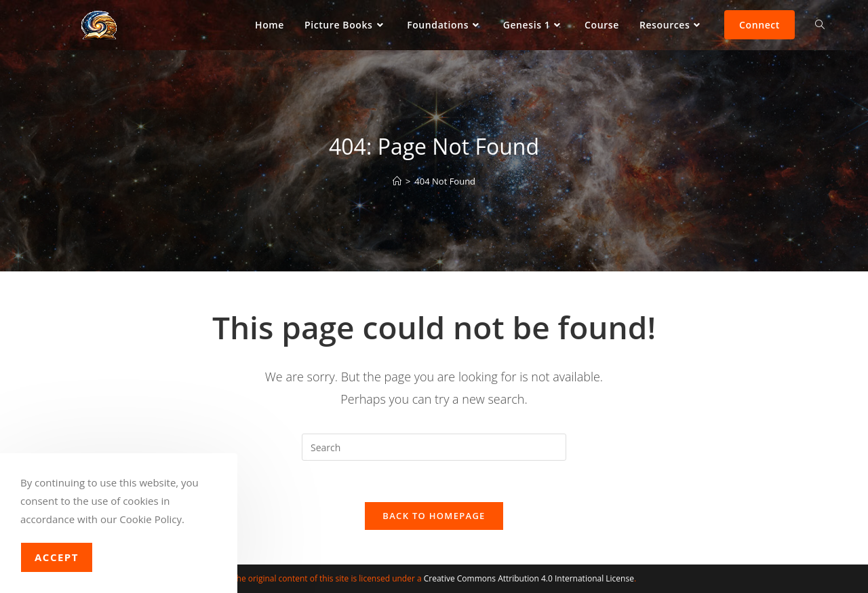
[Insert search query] (434, 447)
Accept (57, 557)
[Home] (397, 181)
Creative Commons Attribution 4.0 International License (529, 578)
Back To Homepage (434, 516)
